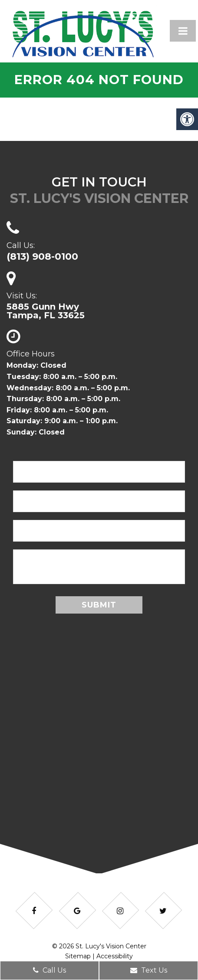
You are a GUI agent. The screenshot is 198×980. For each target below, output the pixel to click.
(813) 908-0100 (42, 257)
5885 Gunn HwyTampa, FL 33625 (46, 311)
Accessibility (115, 956)
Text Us (149, 970)
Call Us (49, 970)
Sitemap (78, 956)
